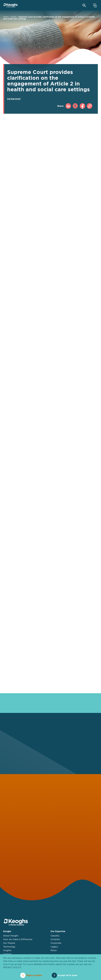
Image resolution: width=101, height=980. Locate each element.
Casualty (55, 936)
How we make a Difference (18, 939)
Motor (54, 950)
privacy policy (12, 967)
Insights (7, 950)
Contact (7, 954)
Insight (14, 17)
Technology (9, 947)
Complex (55, 939)
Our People (9, 943)
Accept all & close (68, 975)
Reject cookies (34, 975)
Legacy (54, 947)
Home (6, 17)
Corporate (56, 943)
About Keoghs (11, 936)
